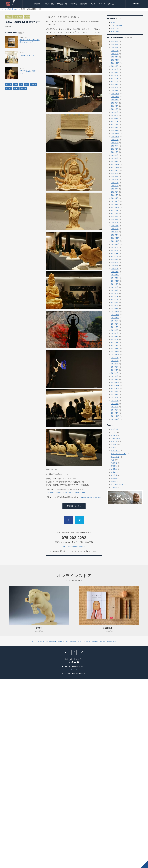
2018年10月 (115, 318)
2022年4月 (115, 189)
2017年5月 (115, 370)
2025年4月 (115, 81)
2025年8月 (115, 69)
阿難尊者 (114, 466)
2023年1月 (115, 161)
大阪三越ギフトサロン (119, 454)
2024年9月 (115, 103)
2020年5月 (115, 259)
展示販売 (114, 435)
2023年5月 (115, 152)
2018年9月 (115, 321)
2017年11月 (115, 352)
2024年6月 (115, 112)
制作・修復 (115, 32)
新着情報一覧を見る (74, 506)
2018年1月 (115, 345)
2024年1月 (115, 127)
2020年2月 (115, 269)
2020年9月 (115, 247)
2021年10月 (115, 207)
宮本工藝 (102, 3)
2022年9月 (115, 174)
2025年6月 (115, 75)
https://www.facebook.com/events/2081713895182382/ (65, 493)
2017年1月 (115, 379)
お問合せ (111, 3)
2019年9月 (115, 284)
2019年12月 (115, 275)
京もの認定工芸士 (117, 484)
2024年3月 (115, 121)
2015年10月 (115, 419)
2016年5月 (115, 401)
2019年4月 (115, 299)
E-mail (74, 669)
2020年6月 (115, 256)
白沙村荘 (16, 88)
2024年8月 (115, 106)
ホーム (4, 9)
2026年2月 (115, 54)
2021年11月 (115, 204)
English (137, 3)
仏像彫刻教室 (116, 438)
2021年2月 (115, 232)
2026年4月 (115, 48)
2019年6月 (115, 293)
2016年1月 (115, 413)
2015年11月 (115, 416)
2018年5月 (115, 333)
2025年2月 (115, 88)
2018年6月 (115, 330)
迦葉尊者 (114, 469)
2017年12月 (115, 349)
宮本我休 (9, 88)
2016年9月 (115, 392)
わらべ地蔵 (115, 457)
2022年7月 (115, 180)
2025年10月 (115, 63)
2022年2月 (115, 195)
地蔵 (113, 448)
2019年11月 (115, 278)
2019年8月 (115, 287)
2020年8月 (115, 250)
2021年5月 (115, 223)
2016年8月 (115, 395)
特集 (94, 3)
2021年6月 (115, 220)
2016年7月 (115, 398)
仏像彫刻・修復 (48, 3)
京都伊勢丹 (115, 429)
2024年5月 (115, 115)
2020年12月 (115, 238)
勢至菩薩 (114, 478)
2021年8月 (115, 213)
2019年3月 (115, 302)
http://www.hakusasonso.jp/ (91, 497)
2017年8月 (115, 361)
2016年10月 (115, 388)
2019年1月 (115, 309)
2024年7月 (115, 109)
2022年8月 (115, 177)
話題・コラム (116, 28)
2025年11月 (115, 60)
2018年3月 (115, 339)
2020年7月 (115, 253)
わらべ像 (33, 84)
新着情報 (37, 3)
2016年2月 (115, 410)
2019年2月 (115, 306)
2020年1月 (115, 272)
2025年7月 (115, 72)
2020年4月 (115, 263)
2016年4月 (115, 404)
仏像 (21, 84)
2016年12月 (115, 382)
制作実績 (74, 3)
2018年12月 (115, 312)
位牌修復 (114, 488)
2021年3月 (115, 229)
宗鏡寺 (113, 472)
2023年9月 (115, 140)
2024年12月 (115, 94)
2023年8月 (115, 143)
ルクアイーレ (116, 451)
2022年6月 (115, 183)
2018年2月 (115, 342)
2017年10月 (115, 355)
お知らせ (17, 9)
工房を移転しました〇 (27, 55)
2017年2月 (115, 376)
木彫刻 (15, 84)
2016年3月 (115, 407)
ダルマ (113, 432)
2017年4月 (115, 373)
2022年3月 (115, 192)
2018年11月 (115, 315)
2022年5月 (115, 186)
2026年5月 (115, 45)
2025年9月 (115, 66)
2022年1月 (115, 198)
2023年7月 (115, 146)
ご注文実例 (84, 3)
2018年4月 (115, 336)
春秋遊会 (24, 88)
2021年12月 (115, 201)
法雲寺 (113, 481)
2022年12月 (115, 164)
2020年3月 (115, 266)
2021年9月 (115, 210)
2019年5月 (115, 296)
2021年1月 (115, 235)
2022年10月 (115, 170)
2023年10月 (115, 137)
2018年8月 (115, 324)
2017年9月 (115, 358)
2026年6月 (115, 42)
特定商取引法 (112, 641)
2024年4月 (115, 118)
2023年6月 (115, 149)
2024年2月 (115, 124)
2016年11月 (115, 385)
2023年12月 (115, 131)
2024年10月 (115, 100)
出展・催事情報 (18, 17)
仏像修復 (114, 463)
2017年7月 (115, 364)
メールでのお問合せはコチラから (74, 547)
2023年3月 (115, 155)
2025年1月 (115, 91)
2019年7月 (115, 290)
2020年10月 (115, 244)
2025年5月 (115, 78)
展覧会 (26, 84)
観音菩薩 (114, 475)
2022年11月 (115, 167)
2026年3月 (115, 51)
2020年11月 (115, 241)
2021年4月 (115, 226)
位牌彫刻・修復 (62, 3)
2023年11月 (115, 134)
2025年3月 (115, 85)
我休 (14, 3)
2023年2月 (115, 158)
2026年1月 (115, 57)
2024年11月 (115, 97)
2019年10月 (115, 281)
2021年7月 (115, 217)
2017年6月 (115, 367)
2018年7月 (115, 327)
